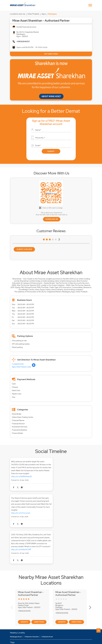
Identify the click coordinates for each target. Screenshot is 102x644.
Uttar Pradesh (33, 14)
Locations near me (18, 14)
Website (24, 589)
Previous (12, 575)
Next (90, 575)
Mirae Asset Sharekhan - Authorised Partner (31, 561)
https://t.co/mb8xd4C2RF (21, 517)
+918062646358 (62, 580)
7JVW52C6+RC (18, 364)
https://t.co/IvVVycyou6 (63, 477)
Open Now (42, 47)
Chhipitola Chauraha (32, 604)
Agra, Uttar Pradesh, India (21, 367)
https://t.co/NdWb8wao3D (21, 477)
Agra (44, 14)
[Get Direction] (34, 367)
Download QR (52, 219)
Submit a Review (24, 249)
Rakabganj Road (16, 604)
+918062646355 (24, 578)
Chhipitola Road (47, 604)
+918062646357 (23, 42)
